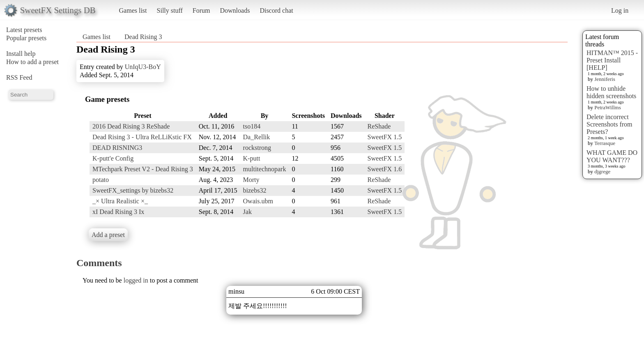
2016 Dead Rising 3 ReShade (131, 126)
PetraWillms (607, 107)
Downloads (235, 10)
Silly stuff (170, 10)
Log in (620, 10)
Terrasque (605, 143)
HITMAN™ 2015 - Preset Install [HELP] (612, 60)
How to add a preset (32, 62)
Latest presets (24, 30)
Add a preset (108, 235)
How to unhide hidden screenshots (611, 92)
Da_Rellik (257, 137)
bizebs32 (255, 190)
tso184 (252, 126)
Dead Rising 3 (143, 37)
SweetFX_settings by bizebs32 (133, 190)
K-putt (252, 158)
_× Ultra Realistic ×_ (120, 201)
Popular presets (26, 38)
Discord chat (276, 10)
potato (101, 180)
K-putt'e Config (113, 158)
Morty (251, 180)
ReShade (379, 126)
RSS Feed (19, 77)
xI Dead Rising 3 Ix (118, 212)
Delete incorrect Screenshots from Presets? (609, 124)
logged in (136, 280)
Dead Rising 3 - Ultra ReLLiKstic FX (142, 137)
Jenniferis (605, 79)
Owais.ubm (258, 201)
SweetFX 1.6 (385, 169)
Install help (21, 54)
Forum (201, 10)
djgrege (602, 171)
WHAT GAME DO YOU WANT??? (612, 156)
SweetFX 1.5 (385, 137)
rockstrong (257, 148)
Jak (247, 212)
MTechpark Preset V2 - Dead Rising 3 (143, 169)
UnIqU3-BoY (143, 67)
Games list (133, 10)
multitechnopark (265, 169)
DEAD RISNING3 (117, 148)
